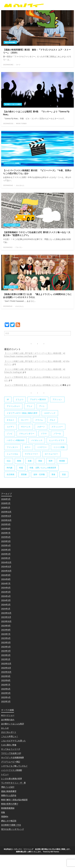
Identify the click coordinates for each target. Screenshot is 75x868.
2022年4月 (6, 710)
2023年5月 (6, 656)
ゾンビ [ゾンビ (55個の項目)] (10, 447)
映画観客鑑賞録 (8, 821)
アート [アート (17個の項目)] (42, 419)
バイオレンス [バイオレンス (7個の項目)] (37, 454)
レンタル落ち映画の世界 (12, 792)
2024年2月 (6, 618)
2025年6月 (6, 550)
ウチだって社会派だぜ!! (12, 238)
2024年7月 (6, 597)
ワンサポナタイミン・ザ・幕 (13, 796)
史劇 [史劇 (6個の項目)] (30, 474)
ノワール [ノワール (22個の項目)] (57, 447)
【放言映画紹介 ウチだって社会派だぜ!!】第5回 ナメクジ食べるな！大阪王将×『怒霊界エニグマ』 (37, 247)
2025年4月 (6, 559)
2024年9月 (6, 588)
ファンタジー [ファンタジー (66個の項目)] (12, 460)
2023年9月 (6, 639)
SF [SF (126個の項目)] (8, 413)
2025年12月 (6, 525)
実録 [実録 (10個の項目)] (40, 474)
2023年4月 (6, 660)
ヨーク (18, 78)
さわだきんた (20, 199)
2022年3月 (6, 715)
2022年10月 (6, 685)
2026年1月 (6, 521)
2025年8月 (6, 542)
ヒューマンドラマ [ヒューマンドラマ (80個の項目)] (57, 454)
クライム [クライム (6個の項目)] (39, 433)
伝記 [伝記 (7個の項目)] (9, 474)
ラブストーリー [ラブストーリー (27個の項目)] (31, 467)
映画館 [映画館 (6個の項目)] (62, 474)
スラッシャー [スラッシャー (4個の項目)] (57, 440)
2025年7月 (6, 546)
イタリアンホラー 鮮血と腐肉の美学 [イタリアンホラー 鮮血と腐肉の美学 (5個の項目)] (22, 426)
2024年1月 (6, 622)
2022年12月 (6, 677)
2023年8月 (6, 643)
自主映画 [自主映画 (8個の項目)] (11, 488)
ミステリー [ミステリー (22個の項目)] (42, 460)
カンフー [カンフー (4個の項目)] (25, 433)
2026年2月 (6, 517)
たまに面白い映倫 (9, 758)
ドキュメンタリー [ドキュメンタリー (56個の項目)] (27, 447)
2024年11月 (6, 580)
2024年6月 (6, 601)
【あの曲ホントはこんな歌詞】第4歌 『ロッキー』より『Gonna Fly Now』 (36, 126)
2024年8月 (6, 592)
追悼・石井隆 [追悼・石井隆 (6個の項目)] (39, 488)
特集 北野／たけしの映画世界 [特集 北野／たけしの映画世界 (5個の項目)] (43, 481)
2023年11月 (6, 630)
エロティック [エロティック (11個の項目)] (50, 426)
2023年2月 (6, 668)
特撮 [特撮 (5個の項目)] (21, 481)
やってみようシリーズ (11, 762)
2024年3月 (6, 614)
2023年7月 (6, 647)
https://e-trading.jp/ (13, 385)
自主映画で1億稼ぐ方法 (11, 838)
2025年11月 (6, 529)
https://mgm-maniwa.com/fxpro (18, 370)
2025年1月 (6, 571)
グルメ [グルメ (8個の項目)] (52, 433)
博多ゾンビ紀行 (8, 800)
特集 (3, 826)
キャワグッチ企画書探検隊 (13, 771)
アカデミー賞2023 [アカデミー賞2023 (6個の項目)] (38, 413)
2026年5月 (6, 512)
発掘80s (5, 830)
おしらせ (5, 741)
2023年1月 (6, 673)
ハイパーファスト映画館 (12, 176)
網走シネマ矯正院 (9, 834)
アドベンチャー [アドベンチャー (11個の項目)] (13, 419)
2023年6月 (6, 651)
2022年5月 (6, 706)
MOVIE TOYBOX (21, 137)
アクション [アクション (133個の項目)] (57, 413)
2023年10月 (6, 635)
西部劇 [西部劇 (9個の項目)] (24, 488)
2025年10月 (6, 533)
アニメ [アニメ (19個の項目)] (30, 419)
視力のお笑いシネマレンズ (13, 842)
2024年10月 (6, 584)
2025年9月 (6, 538)
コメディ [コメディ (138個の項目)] (11, 440)
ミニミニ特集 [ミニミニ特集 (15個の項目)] (59, 460)
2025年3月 (6, 563)
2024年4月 (6, 609)
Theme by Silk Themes (51, 865)
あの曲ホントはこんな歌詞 (13, 118)
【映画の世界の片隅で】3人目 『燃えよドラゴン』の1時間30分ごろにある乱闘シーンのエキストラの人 (37, 309)
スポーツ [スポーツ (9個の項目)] (41, 440)
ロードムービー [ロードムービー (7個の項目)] (51, 467)
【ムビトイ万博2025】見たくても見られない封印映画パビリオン (32, 390)
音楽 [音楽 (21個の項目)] (64, 488)
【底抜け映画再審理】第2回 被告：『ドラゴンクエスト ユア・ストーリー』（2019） (37, 64)
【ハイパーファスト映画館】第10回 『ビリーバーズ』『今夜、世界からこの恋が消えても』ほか (37, 185)
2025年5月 (6, 554)
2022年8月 (6, 694)
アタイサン (19, 261)
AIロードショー (8, 729)
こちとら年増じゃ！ (10, 750)
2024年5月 (6, 605)
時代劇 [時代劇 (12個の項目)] (10, 481)
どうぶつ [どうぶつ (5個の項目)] (19, 413)
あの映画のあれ (8, 733)
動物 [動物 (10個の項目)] (19, 474)
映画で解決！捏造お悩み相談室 (14, 813)
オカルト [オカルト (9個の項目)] (11, 433)
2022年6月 (6, 702)
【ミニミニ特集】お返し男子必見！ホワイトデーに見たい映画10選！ (34, 367)
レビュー (5, 788)
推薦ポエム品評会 (9, 809)
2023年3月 (6, 664)
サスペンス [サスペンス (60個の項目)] (26, 440)
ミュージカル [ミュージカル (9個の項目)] (12, 467)
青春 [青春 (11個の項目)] (53, 488)
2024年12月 (6, 576)
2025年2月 (6, 567)
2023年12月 (6, 626)
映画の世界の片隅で (11, 300)
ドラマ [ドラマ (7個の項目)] (44, 447)
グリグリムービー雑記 (11, 775)
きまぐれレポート (9, 745)
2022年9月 (6, 689)
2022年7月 (6, 698)
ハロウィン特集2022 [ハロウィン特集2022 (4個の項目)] (16, 454)
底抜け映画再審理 (10, 56)
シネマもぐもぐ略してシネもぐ (14, 779)
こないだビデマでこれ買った (13, 754)
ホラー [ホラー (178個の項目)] (28, 460)
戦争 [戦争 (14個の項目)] (51, 474)
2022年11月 (6, 681)
